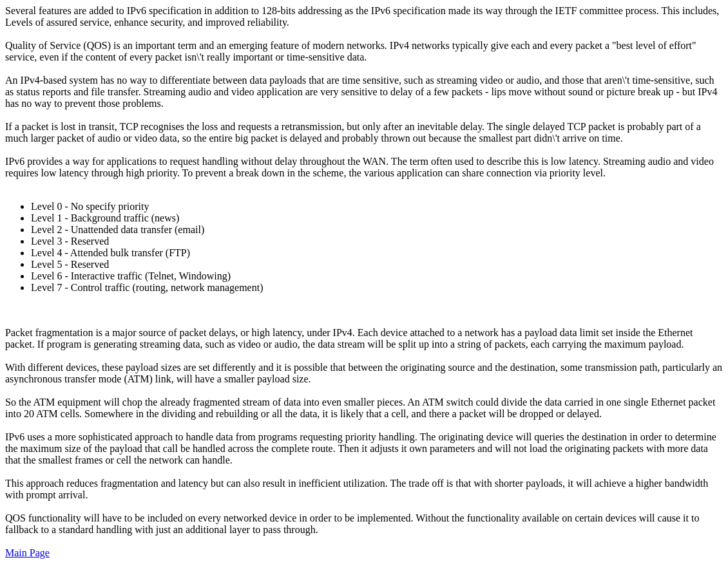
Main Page (27, 553)
